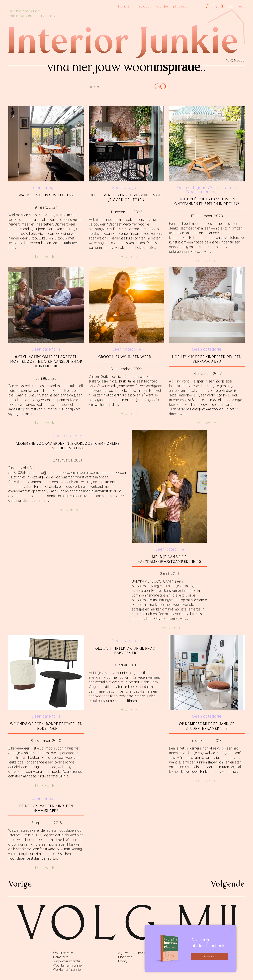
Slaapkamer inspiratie (67, 961)
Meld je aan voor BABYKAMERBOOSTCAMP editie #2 (169, 559)
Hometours (61, 957)
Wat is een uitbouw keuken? (46, 195)
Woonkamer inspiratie (207, 191)
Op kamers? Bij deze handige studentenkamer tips (207, 726)
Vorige (20, 884)
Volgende (228, 884)
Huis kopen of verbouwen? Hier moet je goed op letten (126, 197)
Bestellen (209, 956)
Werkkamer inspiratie (67, 970)
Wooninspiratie (222, 188)
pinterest (180, 6)
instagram (125, 6)
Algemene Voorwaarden (134, 953)
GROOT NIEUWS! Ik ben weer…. (127, 357)
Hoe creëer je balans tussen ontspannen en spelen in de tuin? (207, 201)
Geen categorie (46, 188)
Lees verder (46, 257)
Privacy (123, 961)
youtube (162, 6)
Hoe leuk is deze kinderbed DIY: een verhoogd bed (207, 359)
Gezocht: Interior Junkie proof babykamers (126, 651)
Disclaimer (125, 957)
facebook (144, 6)
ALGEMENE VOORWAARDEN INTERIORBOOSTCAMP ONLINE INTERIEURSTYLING (68, 446)
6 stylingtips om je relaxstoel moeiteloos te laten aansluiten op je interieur (46, 361)
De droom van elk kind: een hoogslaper (46, 808)
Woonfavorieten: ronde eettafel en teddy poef (46, 726)
